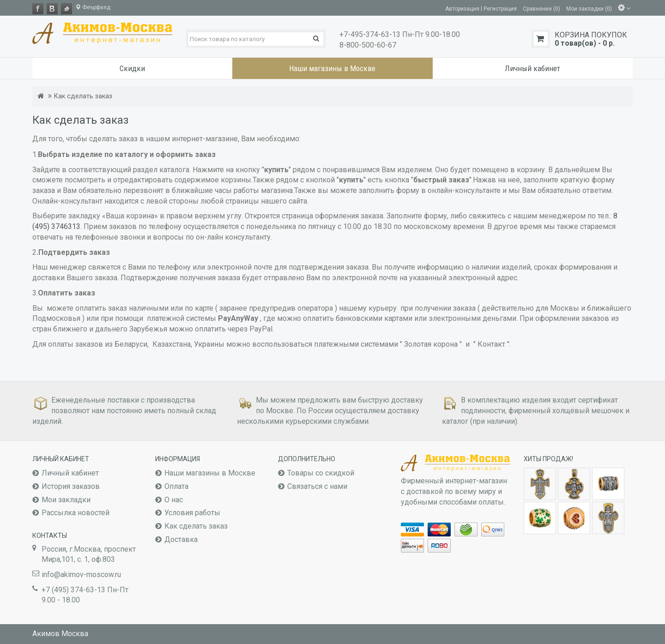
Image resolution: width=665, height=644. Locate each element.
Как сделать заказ (83, 96)
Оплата (176, 486)
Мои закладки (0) (589, 8)
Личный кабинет (70, 473)
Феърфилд (93, 7)
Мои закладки (66, 500)
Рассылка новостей (76, 513)
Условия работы (192, 513)
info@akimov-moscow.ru (81, 575)
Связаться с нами (317, 486)
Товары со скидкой (321, 473)
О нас (174, 500)
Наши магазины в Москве (210, 473)
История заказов (71, 486)
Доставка (181, 539)
